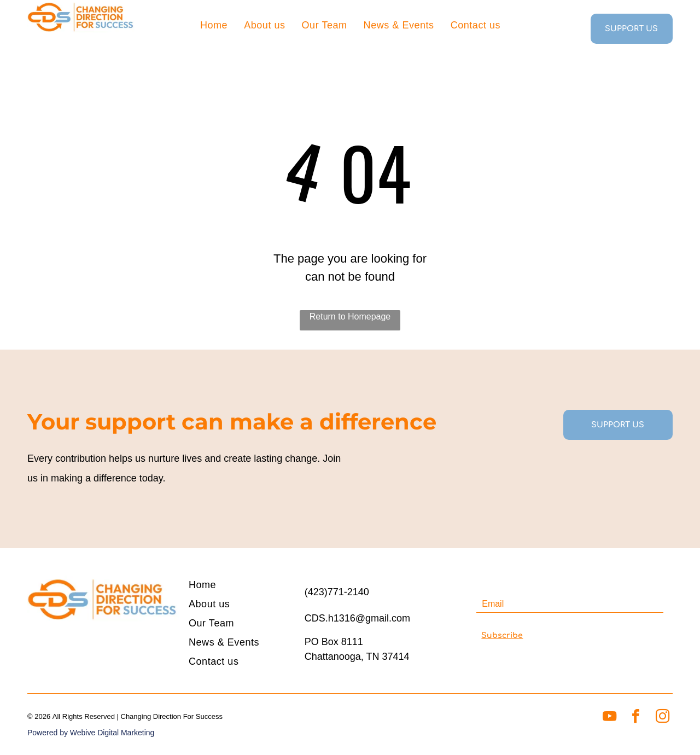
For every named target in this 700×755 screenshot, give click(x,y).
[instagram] (662, 718)
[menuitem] (214, 25)
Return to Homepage (350, 316)
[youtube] (610, 718)
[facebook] (636, 718)
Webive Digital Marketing (112, 733)
